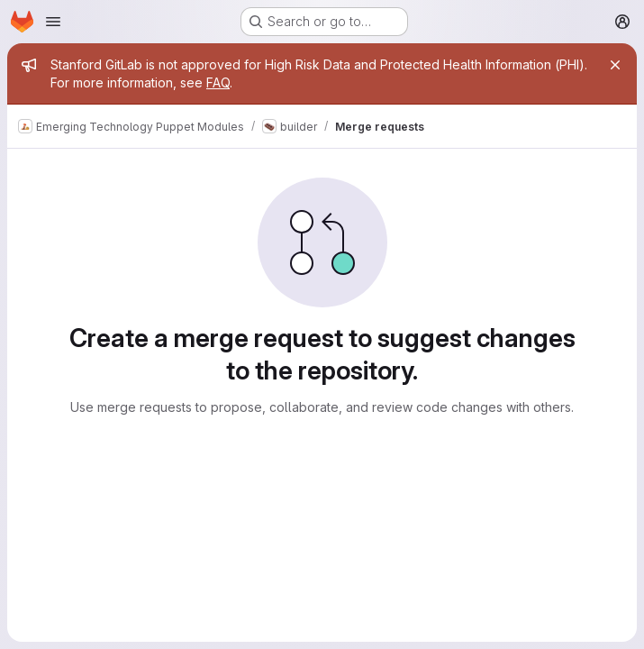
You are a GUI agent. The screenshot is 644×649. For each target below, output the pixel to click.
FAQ (218, 82)
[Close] (615, 65)
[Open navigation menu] (53, 22)
